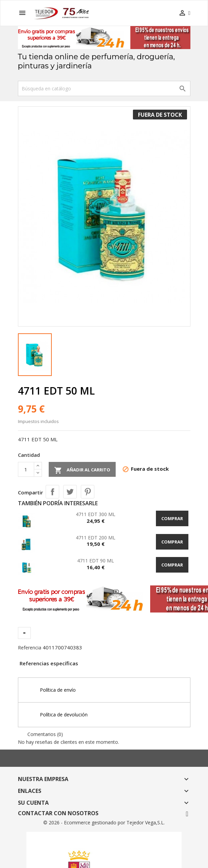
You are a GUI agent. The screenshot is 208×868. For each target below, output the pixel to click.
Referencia (30, 648)
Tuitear (70, 492)
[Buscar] (104, 88)
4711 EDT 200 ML (96, 538)
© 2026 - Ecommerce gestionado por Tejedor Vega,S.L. (104, 822)
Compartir (52, 492)
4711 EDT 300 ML (96, 514)
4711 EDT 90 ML (96, 561)
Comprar (172, 518)
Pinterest (88, 492)
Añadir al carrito (82, 470)
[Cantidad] (26, 469)
